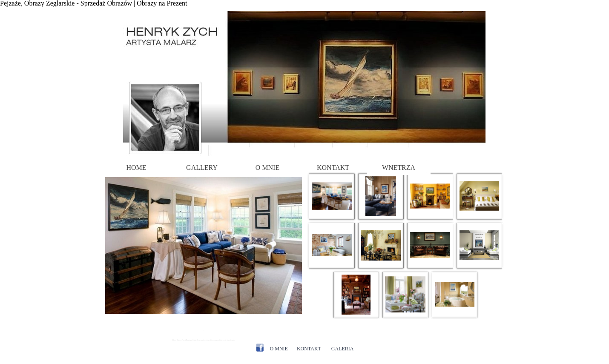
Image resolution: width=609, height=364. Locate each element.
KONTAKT (333, 168)
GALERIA (343, 349)
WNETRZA (399, 168)
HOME (136, 168)
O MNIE (267, 168)
